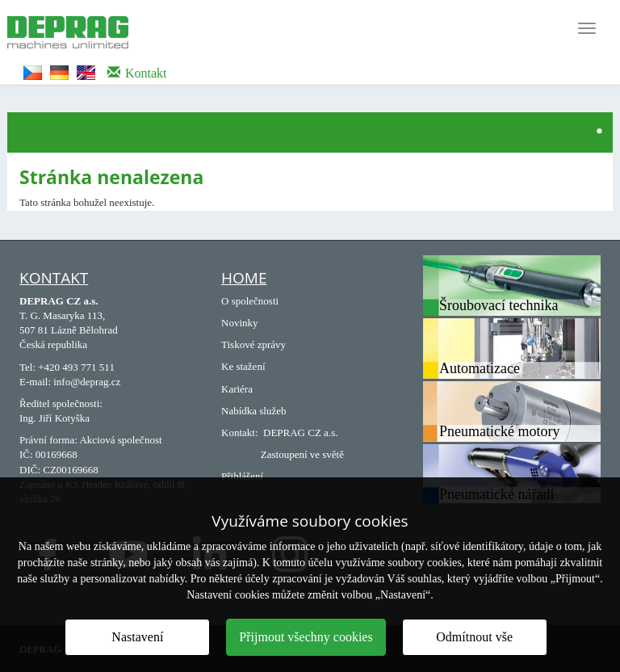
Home (244, 278)
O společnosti (250, 301)
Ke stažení (243, 366)
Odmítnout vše (474, 637)
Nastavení (137, 637)
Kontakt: (240, 433)
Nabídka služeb (254, 411)
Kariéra (237, 389)
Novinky (240, 323)
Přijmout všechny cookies (306, 637)
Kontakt (54, 278)
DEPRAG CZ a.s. (300, 433)
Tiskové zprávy (253, 344)
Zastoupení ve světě (302, 454)
